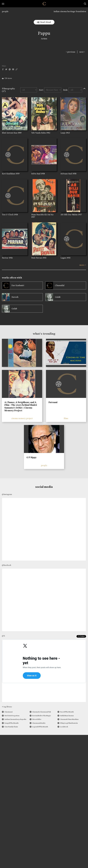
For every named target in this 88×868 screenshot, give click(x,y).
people (5, 11)
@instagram (7, 494)
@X (3, 636)
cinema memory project (22, 418)
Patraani (53, 402)
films (66, 418)
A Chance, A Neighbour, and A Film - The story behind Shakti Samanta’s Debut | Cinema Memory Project (21, 406)
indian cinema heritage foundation (70, 11)
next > (82, 52)
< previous (71, 52)
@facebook (7, 565)
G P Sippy (31, 457)
